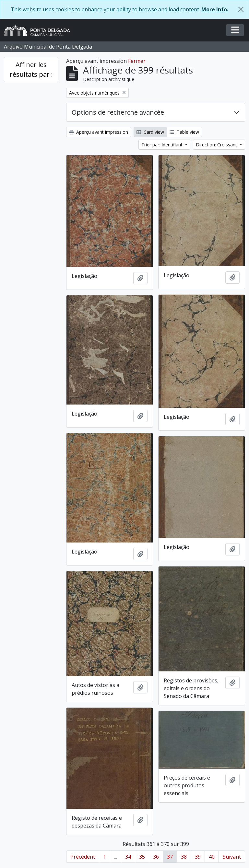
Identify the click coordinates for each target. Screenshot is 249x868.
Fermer (137, 61)
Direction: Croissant (217, 145)
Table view (184, 132)
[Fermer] (241, 9)
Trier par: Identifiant (163, 145)
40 (212, 857)
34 (128, 857)
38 (184, 857)
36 (156, 857)
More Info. (215, 9)
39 (198, 857)
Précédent (83, 857)
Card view (150, 132)
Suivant (232, 857)
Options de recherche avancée (118, 112)
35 (142, 857)
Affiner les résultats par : (31, 69)
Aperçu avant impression (99, 132)
